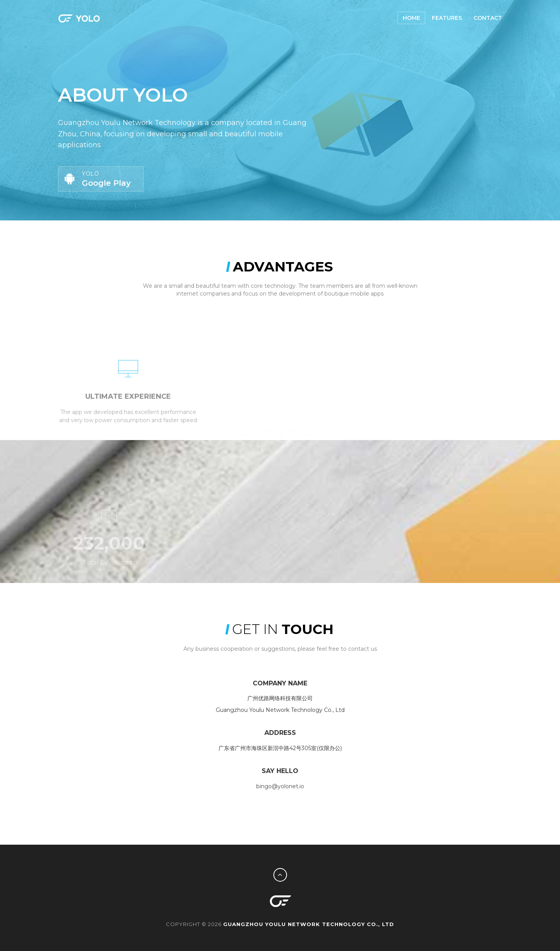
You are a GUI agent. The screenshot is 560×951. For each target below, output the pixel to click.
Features (447, 18)
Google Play (100, 179)
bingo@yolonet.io (280, 786)
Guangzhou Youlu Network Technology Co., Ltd (309, 924)
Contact (488, 18)
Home (411, 18)
